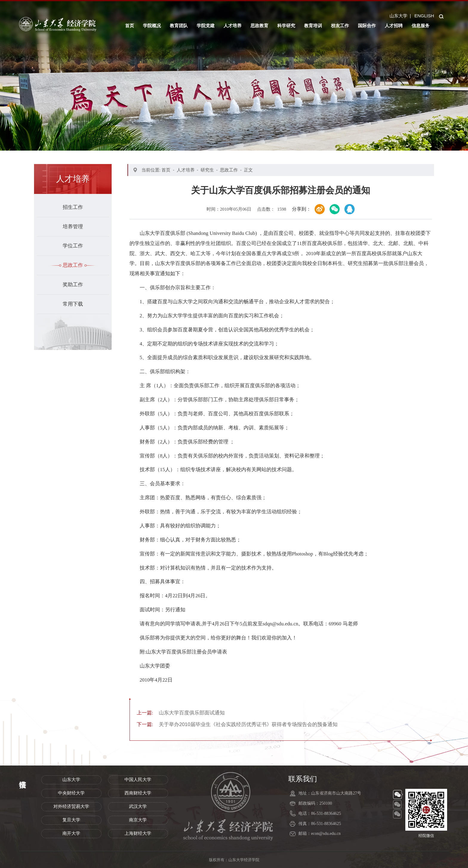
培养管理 (73, 227)
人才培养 (233, 26)
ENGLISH (424, 16)
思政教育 (259, 26)
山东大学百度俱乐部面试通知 (181, 713)
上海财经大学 (138, 833)
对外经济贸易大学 (71, 806)
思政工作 (73, 265)
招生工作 (73, 207)
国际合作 (367, 26)
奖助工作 (73, 285)
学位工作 (73, 246)
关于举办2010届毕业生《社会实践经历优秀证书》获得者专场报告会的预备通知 (237, 724)
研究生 (207, 170)
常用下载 (73, 304)
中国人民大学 (138, 780)
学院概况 (152, 26)
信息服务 (421, 26)
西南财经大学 (138, 793)
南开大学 (71, 833)
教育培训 (313, 26)
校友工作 (340, 26)
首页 (130, 26)
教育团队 (179, 26)
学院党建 (206, 26)
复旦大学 (71, 820)
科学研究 (286, 26)
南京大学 (138, 820)
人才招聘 (394, 26)
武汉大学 (138, 806)
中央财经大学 (71, 793)
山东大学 (398, 16)
